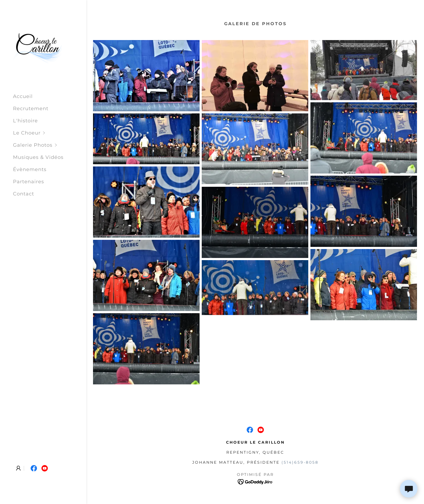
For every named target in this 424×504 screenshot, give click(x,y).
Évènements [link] (30, 169)
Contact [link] (24, 194)
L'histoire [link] (25, 121)
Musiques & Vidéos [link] (38, 157)
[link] (37, 47)
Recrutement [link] (31, 109)
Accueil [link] (23, 96)
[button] (50, 133)
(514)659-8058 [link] (300, 462)
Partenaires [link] (29, 182)
